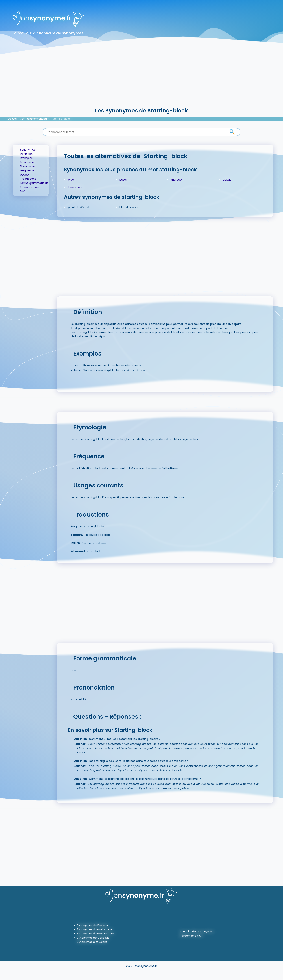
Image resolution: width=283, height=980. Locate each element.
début (227, 180)
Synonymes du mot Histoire (95, 933)
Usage (24, 175)
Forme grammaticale (34, 183)
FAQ (23, 191)
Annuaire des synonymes (197, 931)
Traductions (28, 179)
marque (176, 180)
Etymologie (28, 166)
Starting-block (61, 119)
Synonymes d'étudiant (92, 942)
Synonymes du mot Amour (95, 929)
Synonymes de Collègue (93, 938)
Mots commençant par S (35, 119)
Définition (26, 154)
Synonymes (28, 150)
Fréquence (27, 170)
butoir (123, 180)
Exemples (26, 158)
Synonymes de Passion (92, 925)
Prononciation (29, 187)
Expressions (28, 162)
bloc (71, 180)
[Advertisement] (141, 80)
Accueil (13, 119)
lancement (75, 187)
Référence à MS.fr (192, 936)
